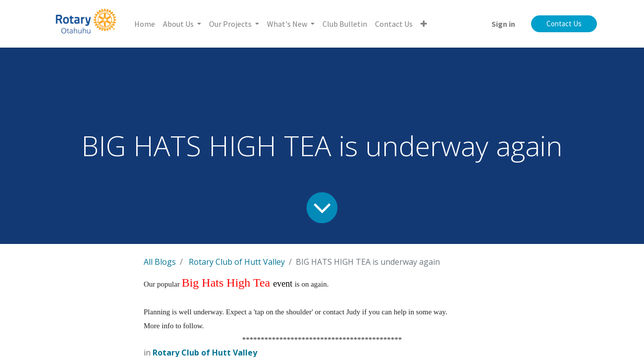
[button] (424, 24)
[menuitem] (145, 24)
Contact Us (564, 24)
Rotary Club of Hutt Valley (237, 262)
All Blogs (160, 262)
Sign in (503, 24)
